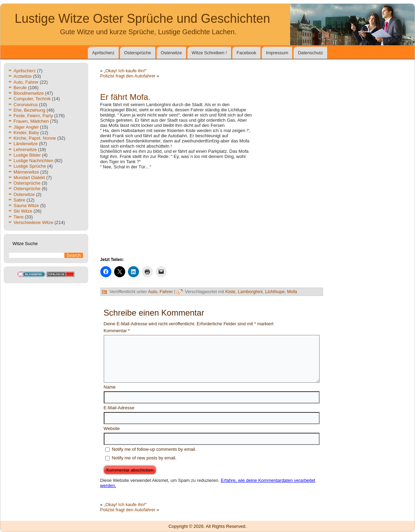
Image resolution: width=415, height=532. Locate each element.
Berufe (20, 88)
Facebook (246, 53)
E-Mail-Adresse (119, 408)
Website (112, 428)
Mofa (292, 292)
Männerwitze (26, 172)
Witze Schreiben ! (209, 53)
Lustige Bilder (27, 155)
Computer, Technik (32, 99)
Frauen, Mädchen (31, 121)
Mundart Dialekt (29, 178)
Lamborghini (250, 292)
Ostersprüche (138, 53)
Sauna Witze (26, 206)
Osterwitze (171, 53)
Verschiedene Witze (33, 222)
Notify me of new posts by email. (144, 458)
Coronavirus (26, 105)
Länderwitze (26, 144)
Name (110, 387)
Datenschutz (310, 53)
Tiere (19, 217)
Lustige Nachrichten (33, 161)
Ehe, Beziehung (29, 110)
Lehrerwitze (25, 150)
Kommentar (117, 331)
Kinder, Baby (26, 133)
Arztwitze (23, 76)
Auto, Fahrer (26, 82)
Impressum (277, 53)
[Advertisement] (288, 137)
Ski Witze (23, 211)
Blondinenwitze (29, 93)
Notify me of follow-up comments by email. (154, 449)
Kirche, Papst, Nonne (35, 138)
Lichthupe (275, 292)
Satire (19, 200)
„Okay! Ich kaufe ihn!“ (125, 71)
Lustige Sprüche (30, 166)
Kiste (230, 292)
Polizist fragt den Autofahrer (128, 76)
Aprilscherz (103, 53)
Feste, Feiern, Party (33, 116)
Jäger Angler (26, 127)
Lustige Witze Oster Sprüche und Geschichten (142, 18)
